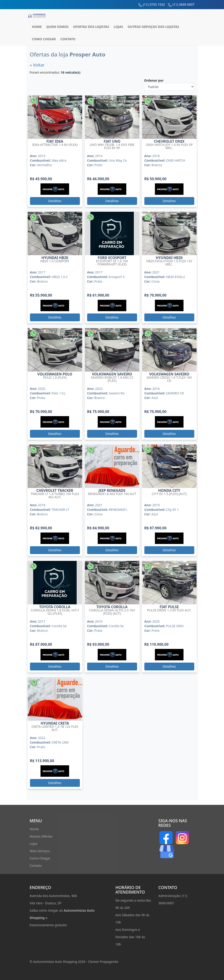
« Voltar (37, 65)
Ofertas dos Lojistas (91, 27)
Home (37, 27)
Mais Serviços (40, 851)
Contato (68, 39)
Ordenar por (154, 80)
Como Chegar (44, 39)
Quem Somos (57, 27)
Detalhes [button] (55, 201)
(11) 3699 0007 (184, 4)
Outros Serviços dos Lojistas (153, 27)
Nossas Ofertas (41, 836)
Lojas (118, 27)
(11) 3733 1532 (154, 4)
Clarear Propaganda (103, 962)
